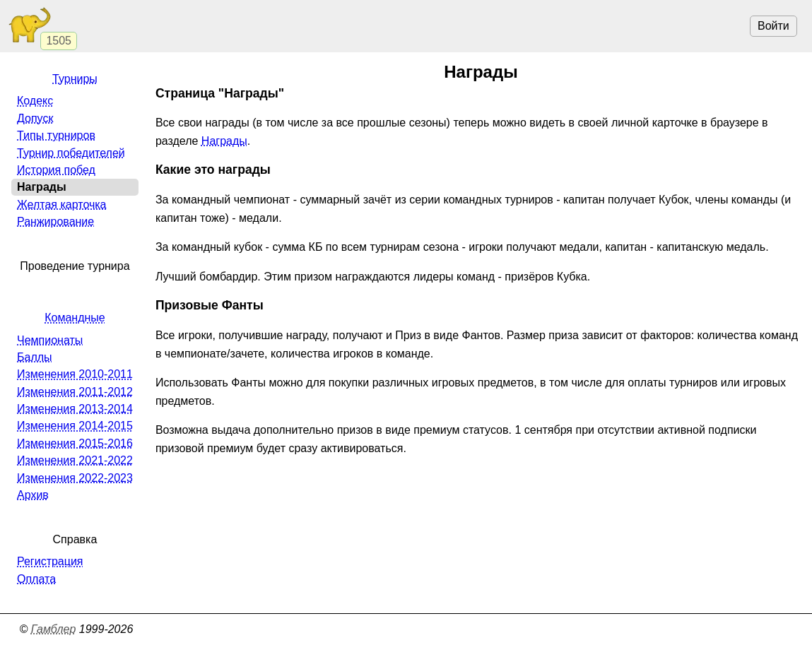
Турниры (75, 79)
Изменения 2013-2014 (75, 409)
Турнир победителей (71, 153)
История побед (56, 170)
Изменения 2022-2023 (75, 478)
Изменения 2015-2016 (75, 443)
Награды (224, 141)
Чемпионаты (50, 340)
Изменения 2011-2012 (75, 392)
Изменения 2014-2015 (75, 426)
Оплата (36, 579)
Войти (773, 26)
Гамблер (54, 629)
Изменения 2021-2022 (75, 460)
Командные (75, 318)
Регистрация (50, 561)
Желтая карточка (62, 205)
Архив (33, 495)
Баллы (35, 357)
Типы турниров (56, 135)
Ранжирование (55, 221)
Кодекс (35, 101)
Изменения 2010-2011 (75, 374)
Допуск (35, 118)
